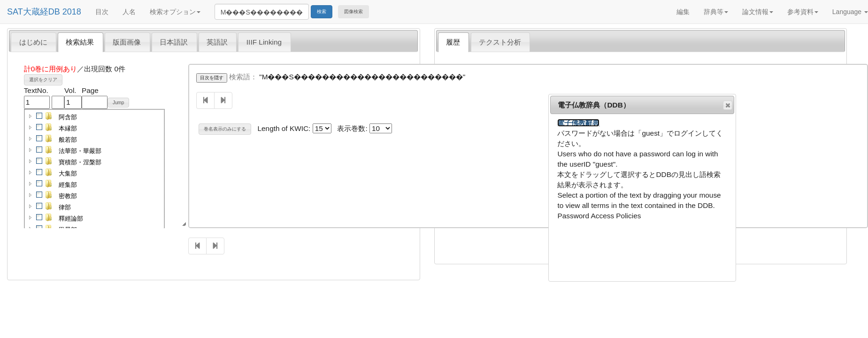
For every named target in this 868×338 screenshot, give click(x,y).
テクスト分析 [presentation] (500, 42)
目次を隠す (212, 78)
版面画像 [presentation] (127, 42)
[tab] (34, 42)
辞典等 (716, 12)
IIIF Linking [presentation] (264, 42)
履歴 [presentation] (453, 42)
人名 (129, 12)
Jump (118, 103)
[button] (31, 116)
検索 (322, 12)
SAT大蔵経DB (34, 12)
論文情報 (758, 12)
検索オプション (175, 12)
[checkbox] (39, 116)
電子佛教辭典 (578, 123)
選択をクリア (43, 80)
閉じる (727, 105)
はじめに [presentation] (33, 42)
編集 (683, 12)
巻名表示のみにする (225, 129)
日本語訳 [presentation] (174, 42)
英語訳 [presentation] (217, 42)
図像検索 (353, 12)
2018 (72, 12)
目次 (102, 12)
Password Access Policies (599, 216)
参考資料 (803, 12)
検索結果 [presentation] (80, 42)
